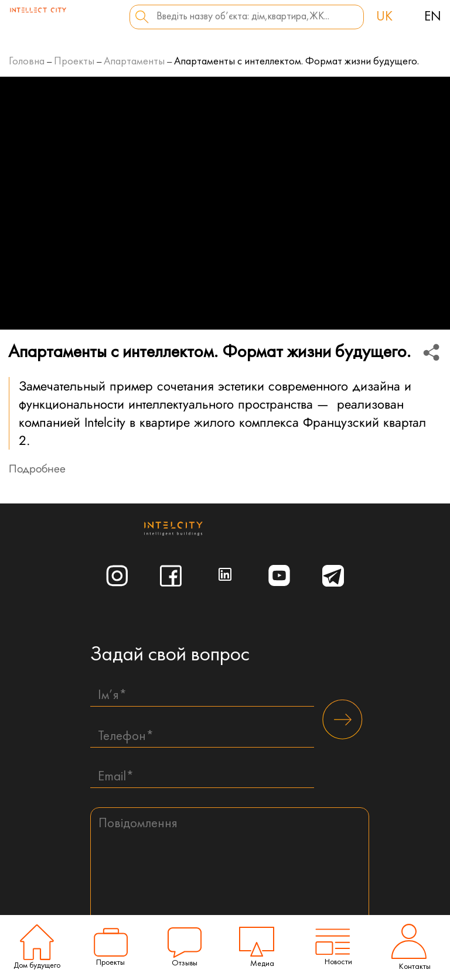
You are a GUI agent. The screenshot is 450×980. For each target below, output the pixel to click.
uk (384, 17)
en (433, 17)
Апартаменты (134, 62)
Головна (27, 62)
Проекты (74, 62)
